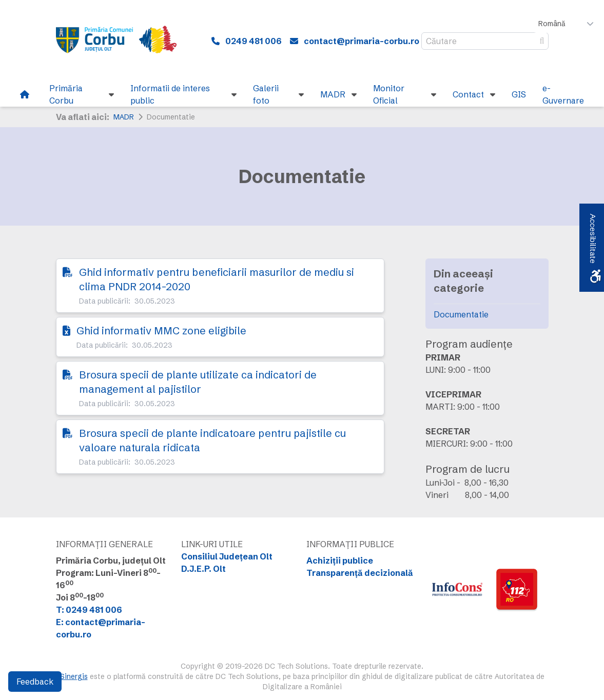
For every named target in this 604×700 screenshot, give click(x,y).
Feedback (35, 682)
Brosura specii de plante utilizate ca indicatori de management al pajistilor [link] (198, 382)
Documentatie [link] (461, 314)
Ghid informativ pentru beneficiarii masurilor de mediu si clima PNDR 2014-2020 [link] (217, 279)
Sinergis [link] (74, 676)
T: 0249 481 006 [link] (89, 610)
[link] (123, 41)
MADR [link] (124, 117)
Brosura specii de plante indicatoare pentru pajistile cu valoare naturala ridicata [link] (212, 440)
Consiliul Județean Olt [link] (227, 556)
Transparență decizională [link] (360, 573)
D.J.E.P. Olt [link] (203, 569)
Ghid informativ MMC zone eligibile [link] (161, 331)
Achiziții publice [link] (340, 561)
